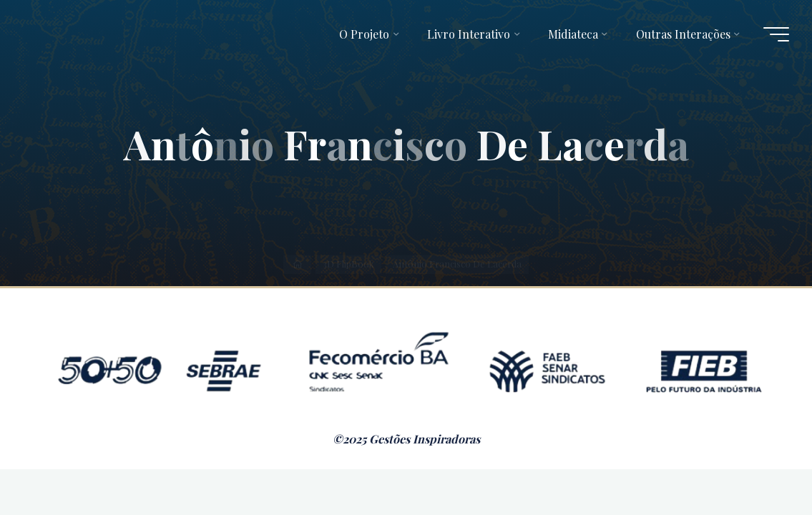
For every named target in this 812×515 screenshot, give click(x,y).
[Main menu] (776, 34)
